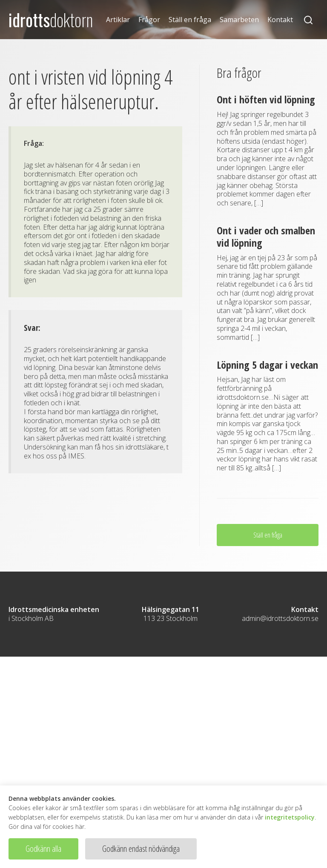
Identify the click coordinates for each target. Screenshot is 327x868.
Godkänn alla (43, 849)
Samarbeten (239, 20)
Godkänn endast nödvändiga (141, 849)
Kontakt (280, 20)
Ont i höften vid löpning (266, 99)
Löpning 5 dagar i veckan (267, 365)
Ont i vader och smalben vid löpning (266, 236)
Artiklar (118, 20)
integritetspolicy (290, 817)
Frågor (149, 20)
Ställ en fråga (190, 20)
